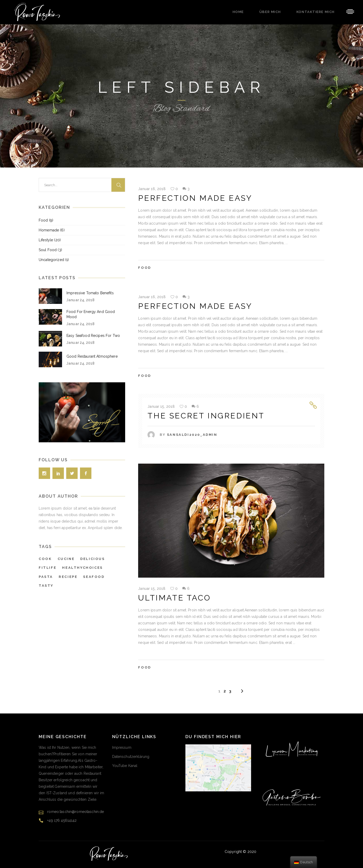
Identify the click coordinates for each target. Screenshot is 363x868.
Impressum (122, 747)
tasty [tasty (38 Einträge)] (46, 586)
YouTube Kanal (125, 766)
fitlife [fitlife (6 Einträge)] (48, 568)
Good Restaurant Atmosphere (92, 356)
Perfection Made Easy (195, 198)
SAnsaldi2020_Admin (192, 435)
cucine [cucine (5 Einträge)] (66, 559)
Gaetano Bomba (271, 852)
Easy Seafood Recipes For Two (93, 336)
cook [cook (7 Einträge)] (45, 559)
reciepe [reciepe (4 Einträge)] (68, 577)
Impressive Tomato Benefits (90, 293)
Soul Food (48, 250)
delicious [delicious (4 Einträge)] (92, 559)
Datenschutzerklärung (131, 757)
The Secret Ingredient (206, 416)
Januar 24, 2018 (80, 300)
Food (144, 268)
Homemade (49, 230)
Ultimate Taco (174, 598)
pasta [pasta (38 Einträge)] (46, 577)
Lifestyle (46, 240)
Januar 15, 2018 (161, 406)
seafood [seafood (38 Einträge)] (94, 577)
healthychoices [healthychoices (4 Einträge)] (82, 568)
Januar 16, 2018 (152, 189)
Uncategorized (51, 260)
